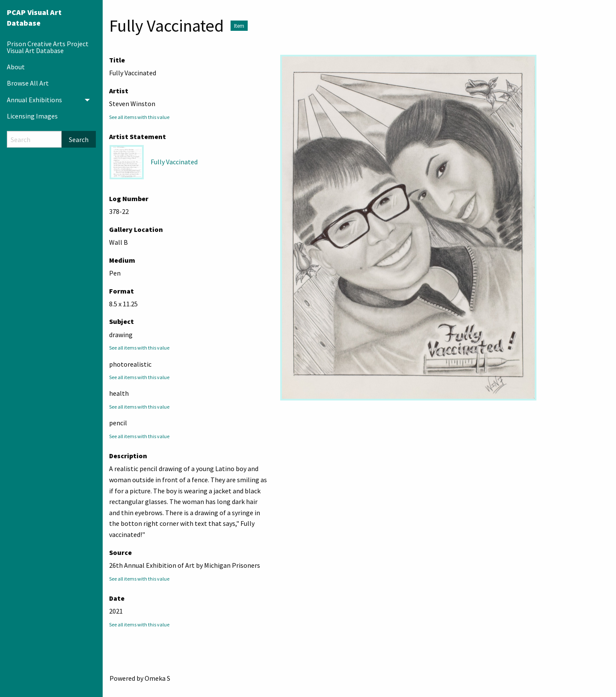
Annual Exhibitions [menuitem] (34, 100)
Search (79, 139)
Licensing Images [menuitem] (32, 116)
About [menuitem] (16, 67)
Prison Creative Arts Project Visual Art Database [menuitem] (48, 47)
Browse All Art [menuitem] (28, 83)
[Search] (34, 139)
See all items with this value (139, 117)
